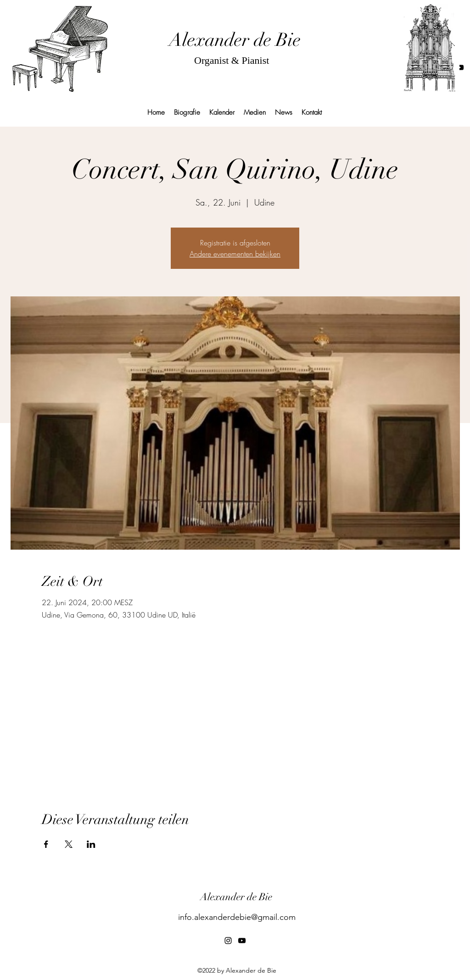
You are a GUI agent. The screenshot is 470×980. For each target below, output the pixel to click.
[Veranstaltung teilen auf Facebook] (46, 844)
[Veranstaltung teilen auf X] (69, 844)
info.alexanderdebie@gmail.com (237, 917)
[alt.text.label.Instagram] (228, 941)
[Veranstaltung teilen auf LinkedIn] (91, 844)
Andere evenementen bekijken (235, 254)
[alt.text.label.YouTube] (460, 67)
